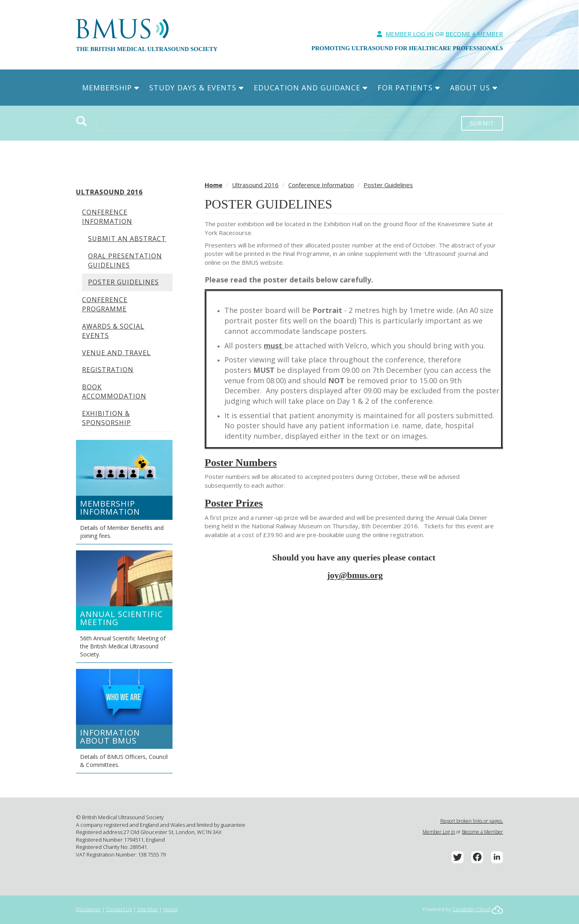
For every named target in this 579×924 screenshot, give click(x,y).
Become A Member (474, 34)
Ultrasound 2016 (109, 192)
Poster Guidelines (123, 282)
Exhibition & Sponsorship (107, 418)
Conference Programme (105, 304)
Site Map (148, 909)
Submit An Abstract (127, 239)
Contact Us (119, 909)
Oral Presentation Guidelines (125, 261)
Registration (108, 370)
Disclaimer (88, 909)
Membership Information (110, 508)
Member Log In (410, 34)
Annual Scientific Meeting (121, 618)
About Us (474, 88)
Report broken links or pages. (472, 821)
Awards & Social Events (113, 331)
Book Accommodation (114, 391)
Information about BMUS (110, 737)
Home (214, 185)
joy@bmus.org (355, 575)
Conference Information (107, 217)
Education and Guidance (311, 88)
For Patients (409, 88)
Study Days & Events (196, 88)
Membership (111, 88)
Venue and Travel (116, 353)
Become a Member (482, 832)
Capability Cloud (471, 909)
